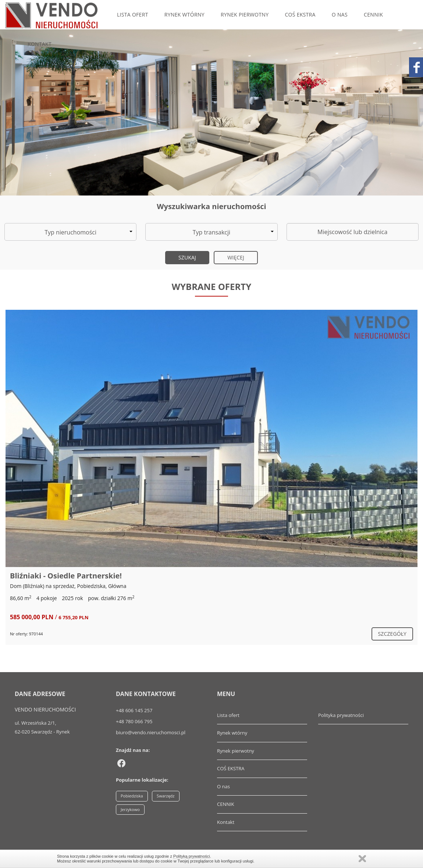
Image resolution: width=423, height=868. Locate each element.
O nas (340, 15)
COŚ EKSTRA (300, 15)
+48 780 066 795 (134, 721)
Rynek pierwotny (245, 15)
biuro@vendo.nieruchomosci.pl (151, 732)
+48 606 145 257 (134, 710)
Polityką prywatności (192, 856)
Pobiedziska (132, 796)
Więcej (236, 257)
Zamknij (362, 859)
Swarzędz (166, 796)
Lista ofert (133, 15)
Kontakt (40, 44)
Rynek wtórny (184, 15)
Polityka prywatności (341, 715)
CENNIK (373, 15)
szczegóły (392, 634)
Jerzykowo (130, 809)
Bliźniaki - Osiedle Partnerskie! (66, 576)
